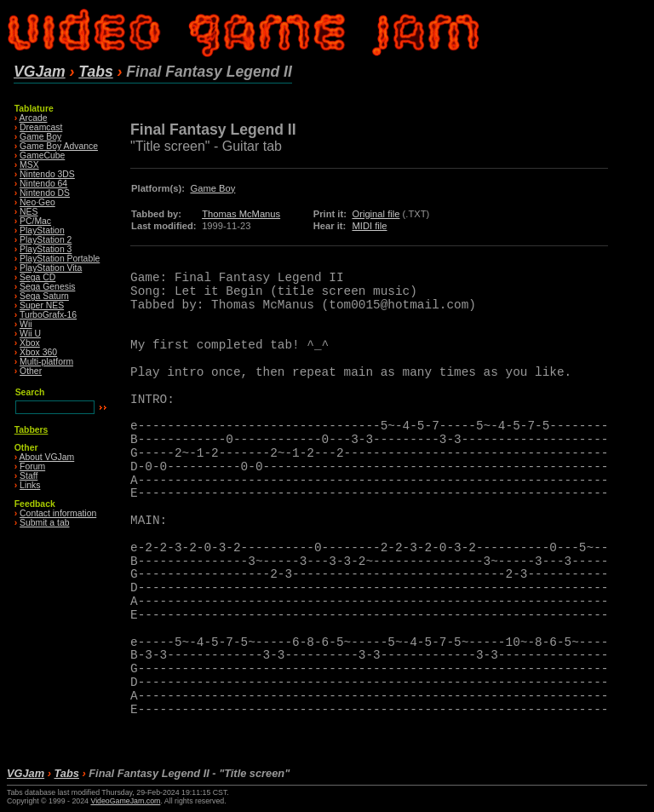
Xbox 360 (38, 352)
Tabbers (32, 430)
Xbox (30, 343)
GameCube (42, 155)
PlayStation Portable (60, 259)
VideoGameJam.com (125, 801)
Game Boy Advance (59, 146)
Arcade (34, 118)
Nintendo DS (45, 193)
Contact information (58, 513)
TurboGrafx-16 (48, 315)
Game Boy (40, 137)
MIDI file (369, 226)
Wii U (30, 334)
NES (29, 212)
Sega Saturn (44, 296)
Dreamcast (41, 127)
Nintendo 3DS (47, 174)
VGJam (40, 72)
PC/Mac (35, 221)
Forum (32, 466)
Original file (376, 214)
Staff (29, 476)
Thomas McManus (241, 214)
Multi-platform (46, 362)
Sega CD (37, 277)
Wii (26, 324)
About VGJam (47, 457)
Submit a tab (44, 523)
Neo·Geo (37, 202)
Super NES (42, 305)
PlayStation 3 (46, 249)
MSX (29, 165)
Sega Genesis (47, 287)
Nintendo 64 (43, 184)
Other (31, 371)
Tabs (95, 72)
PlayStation (42, 230)
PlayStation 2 (46, 240)
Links (30, 485)
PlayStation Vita (51, 268)
